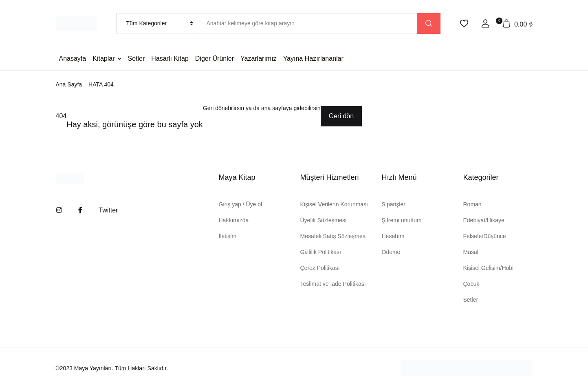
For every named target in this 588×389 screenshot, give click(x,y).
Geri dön (341, 116)
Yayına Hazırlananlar (313, 59)
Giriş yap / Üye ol (241, 204)
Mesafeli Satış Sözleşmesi (334, 236)
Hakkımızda (234, 220)
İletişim (228, 236)
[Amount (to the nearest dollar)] (308, 23)
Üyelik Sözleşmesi (324, 220)
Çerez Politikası (320, 268)
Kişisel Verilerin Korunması (334, 204)
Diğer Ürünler (215, 59)
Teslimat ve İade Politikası (333, 284)
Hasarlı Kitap (170, 59)
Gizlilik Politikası (321, 252)
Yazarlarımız (259, 59)
